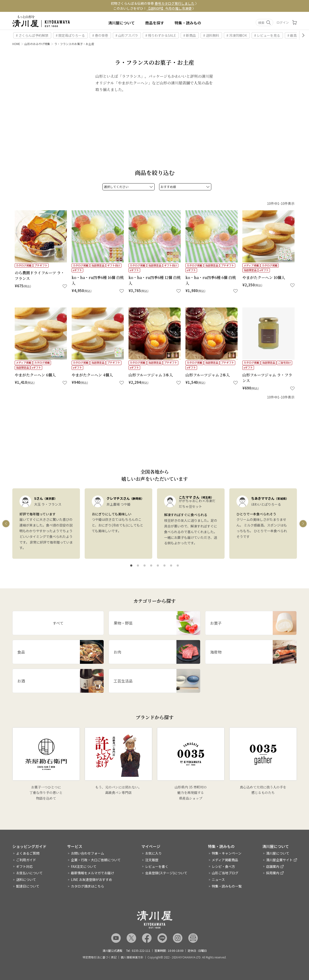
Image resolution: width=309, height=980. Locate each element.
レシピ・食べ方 (223, 866)
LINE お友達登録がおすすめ (92, 879)
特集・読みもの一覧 (227, 886)
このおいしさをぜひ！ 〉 (154, 8)
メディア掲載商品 (225, 860)
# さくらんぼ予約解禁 (32, 35)
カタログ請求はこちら (88, 886)
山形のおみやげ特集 (37, 44)
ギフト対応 (24, 866)
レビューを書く (157, 866)
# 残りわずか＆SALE (161, 35)
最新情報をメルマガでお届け (92, 873)
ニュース (218, 879)
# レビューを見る (267, 35)
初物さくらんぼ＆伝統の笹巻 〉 (155, 3)
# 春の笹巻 (100, 35)
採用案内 (273, 873)
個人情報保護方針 (132, 957)
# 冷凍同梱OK (237, 35)
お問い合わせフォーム (88, 853)
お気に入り (153, 853)
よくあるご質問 (28, 853)
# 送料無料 (211, 35)
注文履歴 (152, 860)
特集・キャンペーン (227, 853)
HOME (16, 44)
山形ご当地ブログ (225, 873)
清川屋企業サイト (279, 860)
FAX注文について (84, 866)
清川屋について (121, 23)
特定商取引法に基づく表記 (100, 957)
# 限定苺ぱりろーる (70, 35)
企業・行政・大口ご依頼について (96, 860)
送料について (26, 879)
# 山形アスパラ (127, 35)
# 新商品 (190, 35)
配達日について (28, 886)
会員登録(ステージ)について (166, 873)
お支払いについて (29, 873)
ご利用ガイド (26, 860)
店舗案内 (273, 866)
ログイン (283, 22)
